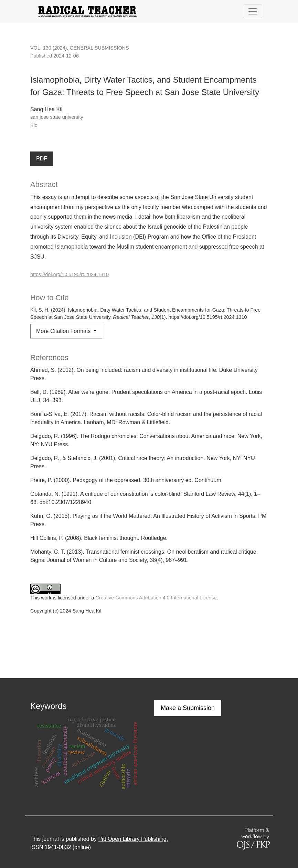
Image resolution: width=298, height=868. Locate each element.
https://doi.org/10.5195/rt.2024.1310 (70, 274)
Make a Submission (188, 708)
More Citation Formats (64, 331)
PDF (42, 159)
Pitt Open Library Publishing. (133, 839)
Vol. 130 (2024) (49, 48)
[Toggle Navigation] (253, 11)
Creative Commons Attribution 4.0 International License (156, 598)
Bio (34, 125)
